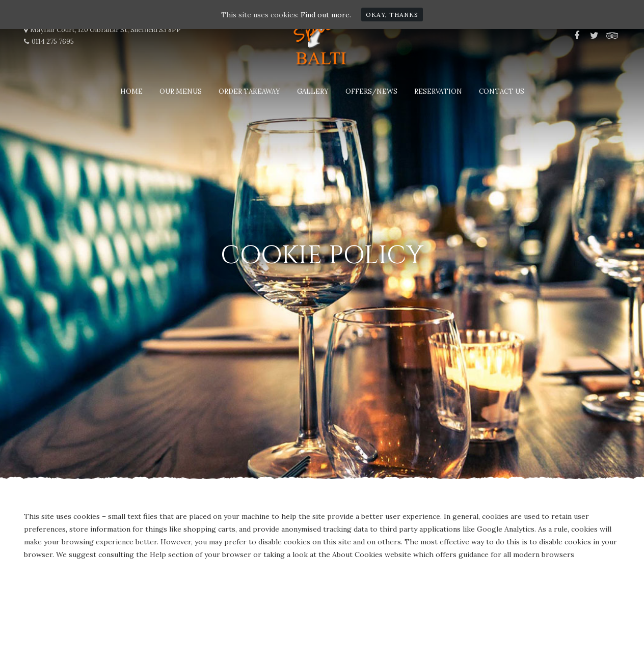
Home (131, 91)
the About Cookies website (365, 555)
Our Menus (181, 91)
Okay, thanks (392, 15)
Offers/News (371, 91)
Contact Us (502, 91)
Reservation (438, 91)
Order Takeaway (249, 91)
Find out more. (326, 15)
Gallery (313, 91)
